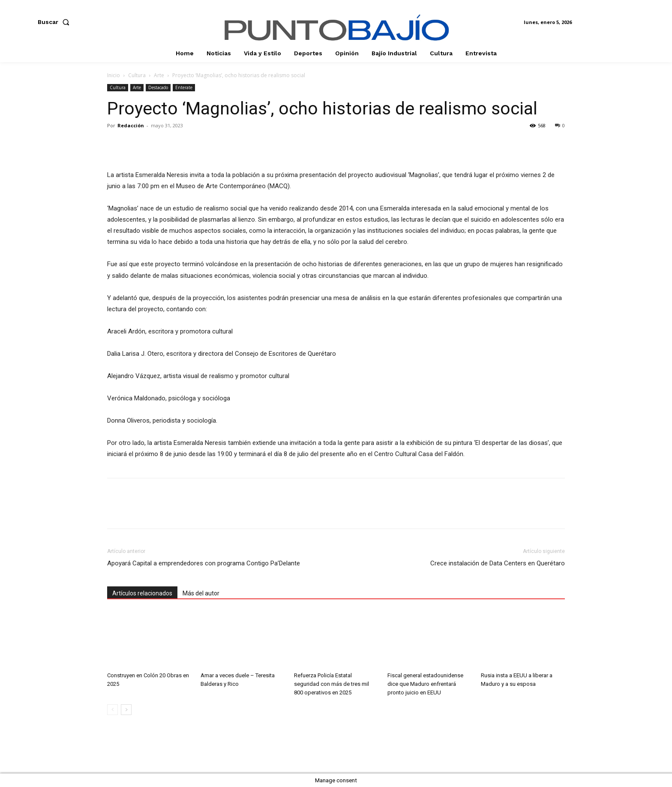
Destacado (158, 87)
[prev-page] (112, 710)
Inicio (114, 75)
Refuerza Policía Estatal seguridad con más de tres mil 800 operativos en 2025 (331, 684)
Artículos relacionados (142, 593)
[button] (55, 22)
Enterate (184, 87)
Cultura (137, 75)
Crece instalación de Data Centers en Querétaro (498, 563)
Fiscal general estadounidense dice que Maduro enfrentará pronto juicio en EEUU (425, 684)
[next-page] (126, 710)
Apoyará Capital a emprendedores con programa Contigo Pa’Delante (204, 563)
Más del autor (201, 593)
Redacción (131, 125)
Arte (159, 75)
